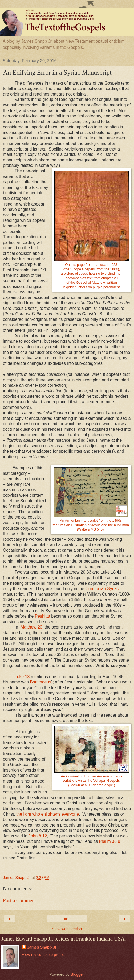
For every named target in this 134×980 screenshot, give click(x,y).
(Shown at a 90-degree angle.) (92, 785)
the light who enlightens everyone (48, 814)
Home (67, 919)
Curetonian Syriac (102, 589)
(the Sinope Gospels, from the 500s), (92, 269)
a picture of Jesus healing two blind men (92, 273)
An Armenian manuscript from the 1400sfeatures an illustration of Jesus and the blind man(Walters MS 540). (91, 525)
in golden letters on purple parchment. (92, 287)
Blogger (77, 974)
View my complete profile (43, 955)
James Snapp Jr (42, 947)
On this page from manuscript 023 (92, 265)
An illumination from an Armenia (85, 776)
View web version (67, 929)
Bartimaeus (40, 682)
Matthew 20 (31, 627)
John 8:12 (38, 836)
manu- (118, 776)
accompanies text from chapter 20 (92, 278)
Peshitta (42, 616)
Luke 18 (22, 677)
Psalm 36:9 (110, 841)
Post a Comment (19, 900)
